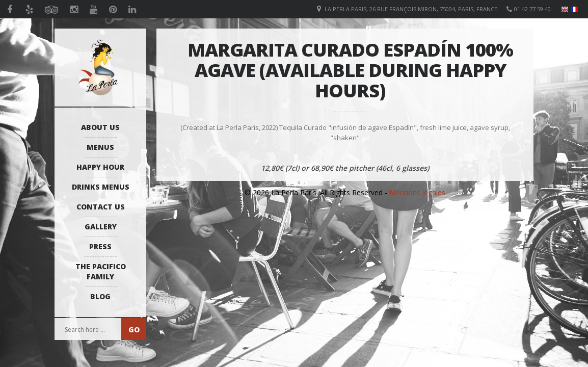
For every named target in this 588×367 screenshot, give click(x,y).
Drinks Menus (101, 187)
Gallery (101, 227)
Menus (100, 147)
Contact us (101, 207)
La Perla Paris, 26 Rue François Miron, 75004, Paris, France (411, 9)
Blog (100, 296)
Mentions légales (417, 192)
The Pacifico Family (101, 271)
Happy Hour (100, 167)
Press (100, 246)
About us (100, 127)
